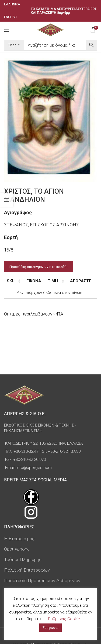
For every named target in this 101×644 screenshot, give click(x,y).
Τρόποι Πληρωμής (23, 559)
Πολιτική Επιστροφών (27, 570)
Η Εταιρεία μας (19, 539)
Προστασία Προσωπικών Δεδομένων (42, 581)
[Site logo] (50, 29)
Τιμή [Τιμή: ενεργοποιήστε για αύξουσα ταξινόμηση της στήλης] (53, 281)
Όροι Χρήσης (17, 549)
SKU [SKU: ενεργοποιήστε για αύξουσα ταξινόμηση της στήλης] (11, 281)
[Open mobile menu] (7, 30)
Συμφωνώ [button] (50, 628)
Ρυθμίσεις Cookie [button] (64, 619)
